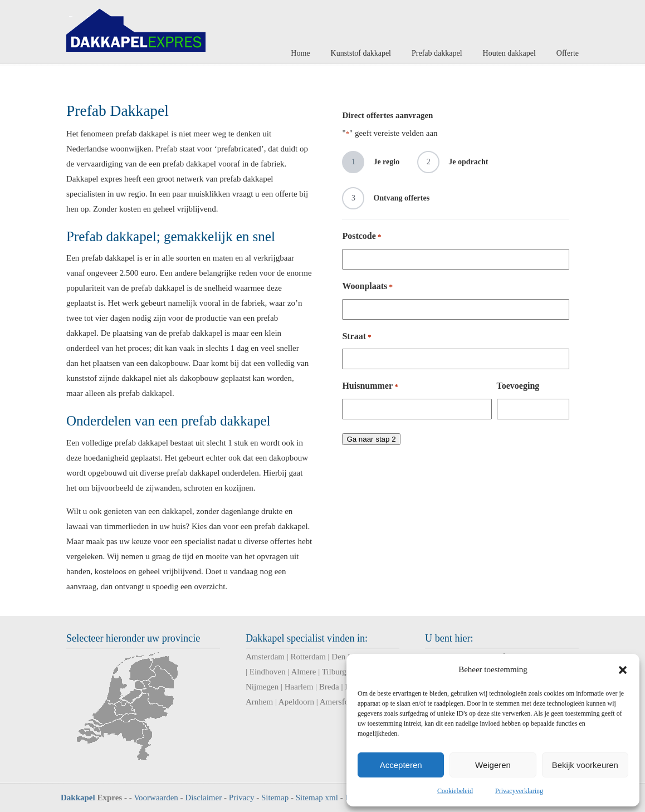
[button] (623, 670)
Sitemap (275, 798)
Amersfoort (339, 702)
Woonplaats (367, 287)
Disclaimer (203, 798)
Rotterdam (308, 657)
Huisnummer (370, 386)
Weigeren (493, 765)
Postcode (361, 236)
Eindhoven (268, 672)
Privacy (242, 798)
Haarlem (299, 687)
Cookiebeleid (455, 791)
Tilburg (334, 672)
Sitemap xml (317, 798)
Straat (356, 337)
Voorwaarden (156, 798)
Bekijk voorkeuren (585, 765)
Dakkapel (78, 798)
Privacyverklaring (519, 791)
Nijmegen (262, 687)
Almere (303, 672)
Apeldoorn (296, 702)
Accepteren (401, 765)
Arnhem (259, 702)
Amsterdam (265, 657)
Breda (329, 687)
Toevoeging (518, 386)
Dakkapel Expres (136, 28)
